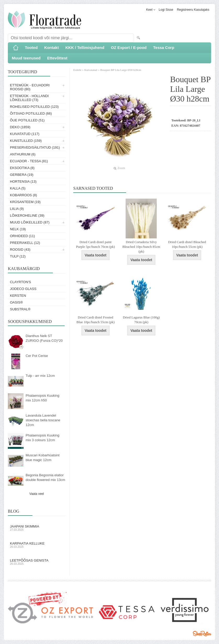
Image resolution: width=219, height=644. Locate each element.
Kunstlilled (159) (26, 141)
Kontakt (52, 47)
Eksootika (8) (22, 168)
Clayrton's (21, 282)
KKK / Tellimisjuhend (85, 47)
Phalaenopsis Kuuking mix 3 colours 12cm (43, 438)
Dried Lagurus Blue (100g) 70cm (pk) (141, 320)
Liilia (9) (17, 209)
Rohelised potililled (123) (34, 107)
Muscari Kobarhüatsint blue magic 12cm (43, 458)
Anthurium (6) (23, 154)
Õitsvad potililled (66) (31, 113)
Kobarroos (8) (23, 195)
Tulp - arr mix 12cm (40, 376)
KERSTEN (18, 296)
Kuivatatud (91, 70)
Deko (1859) (20, 127)
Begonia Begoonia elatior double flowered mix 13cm (45, 477)
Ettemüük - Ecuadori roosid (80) (30, 87)
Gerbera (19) (22, 175)
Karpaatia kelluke (37, 545)
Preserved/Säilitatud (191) (35, 147)
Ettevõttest (57, 58)
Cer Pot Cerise (37, 356)
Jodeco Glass (23, 289)
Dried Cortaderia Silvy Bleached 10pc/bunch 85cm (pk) (141, 247)
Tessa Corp (164, 47)
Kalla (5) (18, 188)
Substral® (20, 309)
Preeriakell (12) (25, 243)
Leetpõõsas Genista (37, 562)
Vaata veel (37, 494)
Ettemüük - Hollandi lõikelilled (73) (29, 98)
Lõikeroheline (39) (27, 215)
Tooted (31, 47)
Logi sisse (166, 10)
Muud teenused (26, 58)
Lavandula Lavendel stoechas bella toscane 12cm (43, 420)
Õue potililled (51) (27, 120)
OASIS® (16, 302)
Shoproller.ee (202, 634)
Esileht (78, 70)
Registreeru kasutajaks (193, 10)
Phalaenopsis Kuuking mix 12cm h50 (43, 398)
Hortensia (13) (23, 181)
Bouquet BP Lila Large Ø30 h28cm (121, 70)
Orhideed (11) (22, 236)
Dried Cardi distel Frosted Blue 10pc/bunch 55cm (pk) (96, 320)
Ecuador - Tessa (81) (29, 161)
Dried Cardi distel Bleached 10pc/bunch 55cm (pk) (187, 244)
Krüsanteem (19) (25, 202)
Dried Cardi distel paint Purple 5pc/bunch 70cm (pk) (96, 244)
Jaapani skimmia (37, 528)
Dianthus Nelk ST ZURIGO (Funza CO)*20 (44, 338)
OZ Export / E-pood (129, 47)
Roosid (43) (20, 250)
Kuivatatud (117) (25, 134)
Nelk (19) (18, 229)
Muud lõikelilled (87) (30, 222)
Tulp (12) (18, 256)
